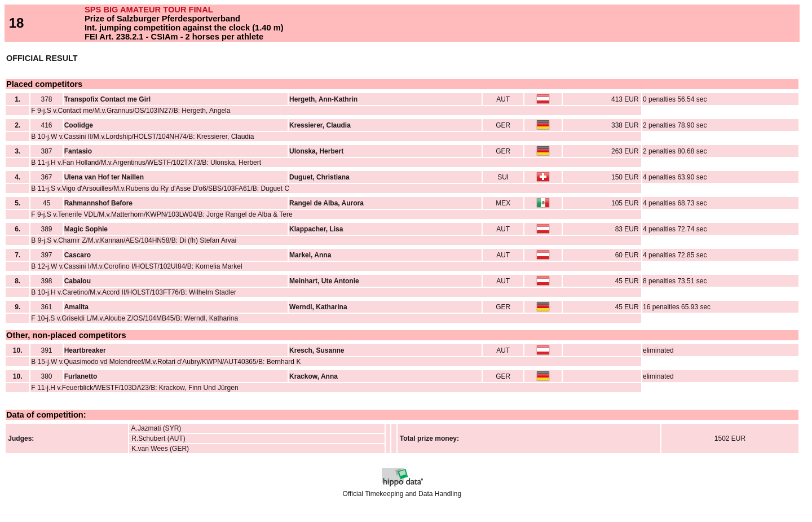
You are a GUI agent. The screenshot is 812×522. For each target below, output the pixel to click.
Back (13, 514)
